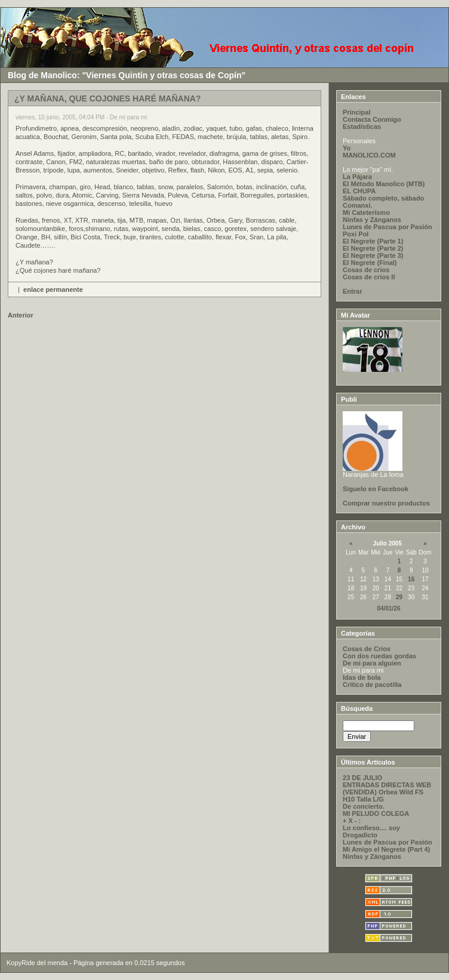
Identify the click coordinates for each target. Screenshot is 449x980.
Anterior (21, 315)
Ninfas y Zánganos (372, 220)
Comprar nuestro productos (386, 503)
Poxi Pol (356, 234)
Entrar (352, 291)
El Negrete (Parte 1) (373, 241)
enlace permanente (53, 289)
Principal (356, 112)
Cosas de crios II (369, 277)
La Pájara (357, 177)
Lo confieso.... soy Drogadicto (371, 831)
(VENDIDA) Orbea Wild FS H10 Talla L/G (383, 796)
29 (399, 597)
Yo (347, 148)
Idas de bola (362, 677)
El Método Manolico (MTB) (384, 184)
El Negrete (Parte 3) (373, 255)
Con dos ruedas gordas (379, 656)
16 (411, 579)
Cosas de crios (366, 270)
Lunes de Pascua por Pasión (388, 227)
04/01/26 (389, 608)
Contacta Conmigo (372, 119)
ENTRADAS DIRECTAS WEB (387, 785)
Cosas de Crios (367, 649)
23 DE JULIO (362, 778)
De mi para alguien (372, 663)
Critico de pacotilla (372, 685)
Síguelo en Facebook (376, 489)
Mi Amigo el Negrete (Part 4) (386, 849)
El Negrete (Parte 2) (373, 248)
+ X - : (352, 821)
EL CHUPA (359, 191)
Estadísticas (362, 127)
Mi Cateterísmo (366, 212)
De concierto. (364, 806)
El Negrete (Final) (370, 263)
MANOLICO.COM (369, 155)
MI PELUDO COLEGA (376, 813)
